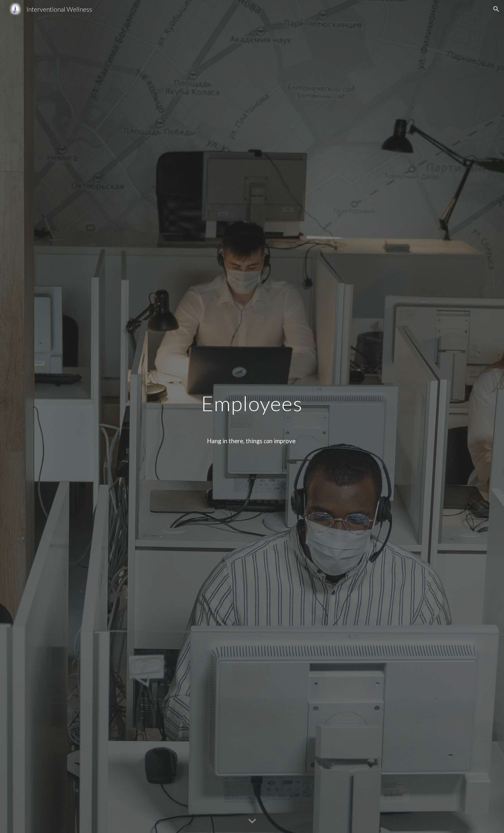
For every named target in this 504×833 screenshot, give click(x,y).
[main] (252, 416)
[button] (496, 9)
